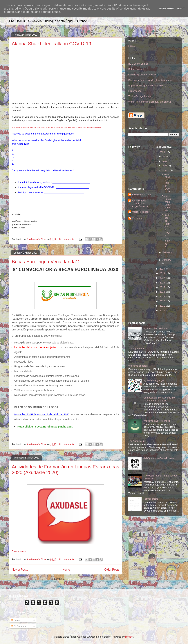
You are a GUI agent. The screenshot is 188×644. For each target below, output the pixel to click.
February (167, 252)
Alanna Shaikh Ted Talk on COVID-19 (51, 44)
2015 (163, 287)
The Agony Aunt (137, 441)
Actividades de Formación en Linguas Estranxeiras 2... (166, 231)
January (167, 260)
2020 (163, 152)
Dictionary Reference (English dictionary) (150, 80)
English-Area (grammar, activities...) (147, 85)
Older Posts (112, 570)
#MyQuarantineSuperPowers (159, 458)
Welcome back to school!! (157, 421)
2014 (163, 292)
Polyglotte (137, 218)
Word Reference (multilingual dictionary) (150, 102)
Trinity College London (140, 96)
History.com (135, 91)
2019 (163, 269)
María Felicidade (141, 212)
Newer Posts (20, 570)
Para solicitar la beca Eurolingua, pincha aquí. (45, 427)
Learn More (166, 9)
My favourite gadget (154, 380)
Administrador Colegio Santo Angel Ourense (140, 203)
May (165, 161)
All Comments (20, 626)
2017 (163, 278)
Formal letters (151, 499)
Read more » (19, 551)
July (165, 156)
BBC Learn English (138, 64)
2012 (163, 301)
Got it (181, 9)
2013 (163, 297)
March (166, 170)
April (165, 166)
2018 (163, 273)
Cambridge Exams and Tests (144, 75)
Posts (15, 620)
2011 (163, 306)
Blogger (129, 637)
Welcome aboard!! (138, 366)
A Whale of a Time (142, 194)
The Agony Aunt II (138, 349)
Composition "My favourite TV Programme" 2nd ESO (159, 399)
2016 (163, 283)
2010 (163, 311)
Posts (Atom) (73, 579)
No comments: (67, 239)
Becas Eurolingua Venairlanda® (46, 262)
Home (66, 570)
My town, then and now (156, 328)
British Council (136, 69)
